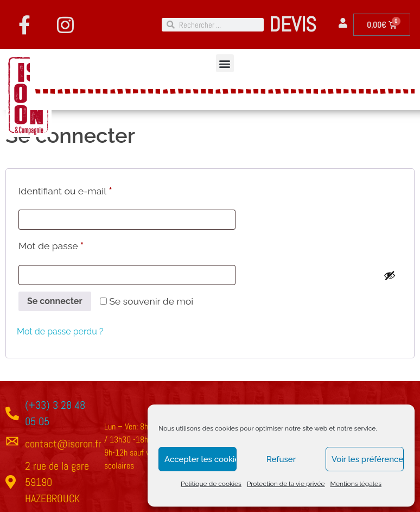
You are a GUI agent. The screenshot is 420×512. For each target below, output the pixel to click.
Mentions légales (356, 484)
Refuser (281, 459)
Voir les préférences (368, 459)
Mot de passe (75, 244)
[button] (225, 63)
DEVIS (293, 24)
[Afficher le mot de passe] (390, 275)
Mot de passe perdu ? (60, 331)
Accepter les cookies (201, 459)
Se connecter (55, 301)
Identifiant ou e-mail (89, 189)
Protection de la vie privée (286, 484)
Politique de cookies (211, 484)
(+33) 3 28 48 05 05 (55, 413)
